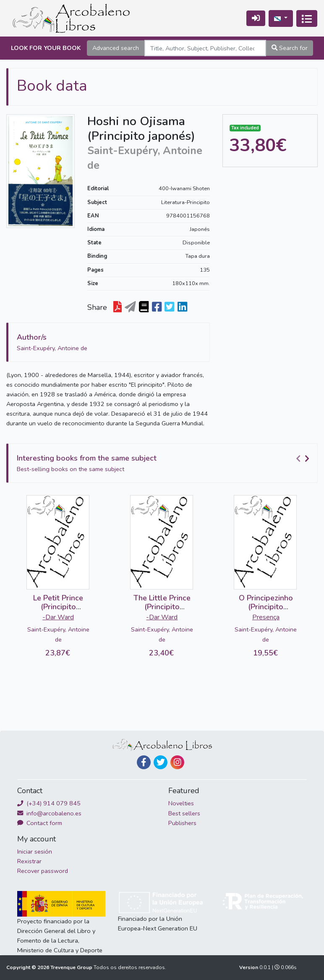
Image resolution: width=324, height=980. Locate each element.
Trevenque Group (72, 967)
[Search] (205, 48)
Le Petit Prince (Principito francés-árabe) (58, 607)
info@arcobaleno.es (49, 813)
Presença (266, 617)
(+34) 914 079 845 (49, 803)
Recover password (43, 871)
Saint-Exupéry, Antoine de (58, 634)
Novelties (181, 803)
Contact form (40, 823)
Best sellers (184, 813)
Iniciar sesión (35, 852)
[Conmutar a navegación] (307, 18)
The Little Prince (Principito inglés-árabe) (162, 607)
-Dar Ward (58, 617)
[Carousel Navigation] (304, 459)
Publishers (182, 823)
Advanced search (116, 48)
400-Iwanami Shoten (184, 189)
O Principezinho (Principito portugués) (266, 607)
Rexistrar (29, 861)
